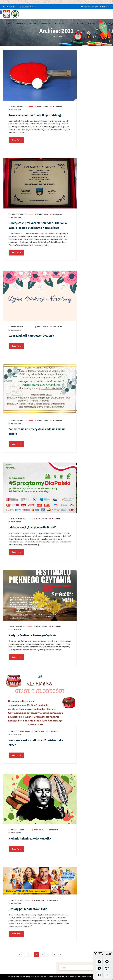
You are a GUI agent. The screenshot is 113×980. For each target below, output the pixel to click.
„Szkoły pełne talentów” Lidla (30, 911)
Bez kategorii (16, 109)
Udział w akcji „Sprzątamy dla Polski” (35, 530)
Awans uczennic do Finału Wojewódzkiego (39, 114)
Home (53, 36)
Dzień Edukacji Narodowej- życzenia (34, 339)
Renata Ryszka (43, 106)
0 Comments (57, 106)
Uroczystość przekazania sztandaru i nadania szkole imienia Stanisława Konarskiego (35, 226)
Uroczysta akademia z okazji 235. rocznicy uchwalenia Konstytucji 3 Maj (95, 175)
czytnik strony (101, 953)
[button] (1, 12)
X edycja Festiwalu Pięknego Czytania (36, 638)
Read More (16, 139)
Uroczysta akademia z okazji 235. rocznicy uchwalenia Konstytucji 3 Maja (94, 78)
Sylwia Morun (39, 734)
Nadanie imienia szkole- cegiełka (32, 841)
